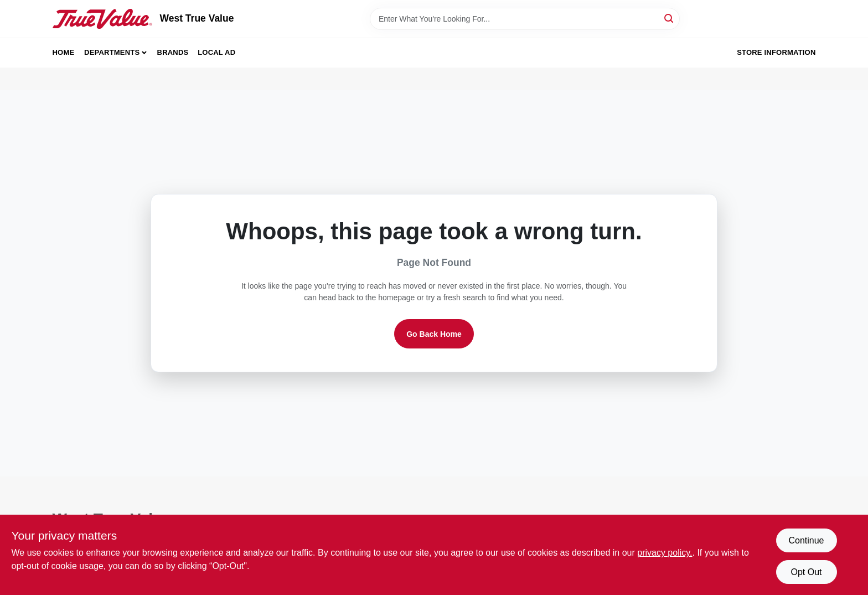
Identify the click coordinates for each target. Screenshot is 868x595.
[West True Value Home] (102, 19)
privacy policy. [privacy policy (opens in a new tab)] (665, 553)
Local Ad (216, 52)
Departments (112, 52)
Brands (173, 52)
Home (64, 52)
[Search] (670, 18)
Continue (806, 540)
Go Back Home (434, 334)
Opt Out (806, 572)
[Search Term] (525, 19)
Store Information (776, 52)
